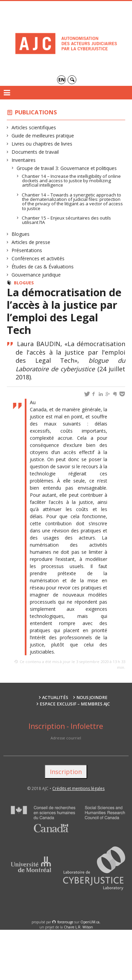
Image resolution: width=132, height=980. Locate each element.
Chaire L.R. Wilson (78, 927)
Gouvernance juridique (36, 275)
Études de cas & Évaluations (43, 267)
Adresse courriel (66, 738)
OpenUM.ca (90, 922)
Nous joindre (92, 698)
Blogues (21, 234)
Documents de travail (35, 152)
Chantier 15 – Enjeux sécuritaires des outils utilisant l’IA (67, 220)
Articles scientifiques (34, 127)
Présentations (27, 250)
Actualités (55, 698)
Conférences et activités (38, 258)
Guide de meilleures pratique (43, 136)
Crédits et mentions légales (78, 788)
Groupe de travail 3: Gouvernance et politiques (67, 168)
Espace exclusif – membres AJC (75, 704)
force (65, 922)
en (62, 80)
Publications (36, 112)
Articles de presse (31, 242)
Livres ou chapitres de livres (42, 144)
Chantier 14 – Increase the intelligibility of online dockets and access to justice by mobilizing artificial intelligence (71, 181)
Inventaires (24, 160)
